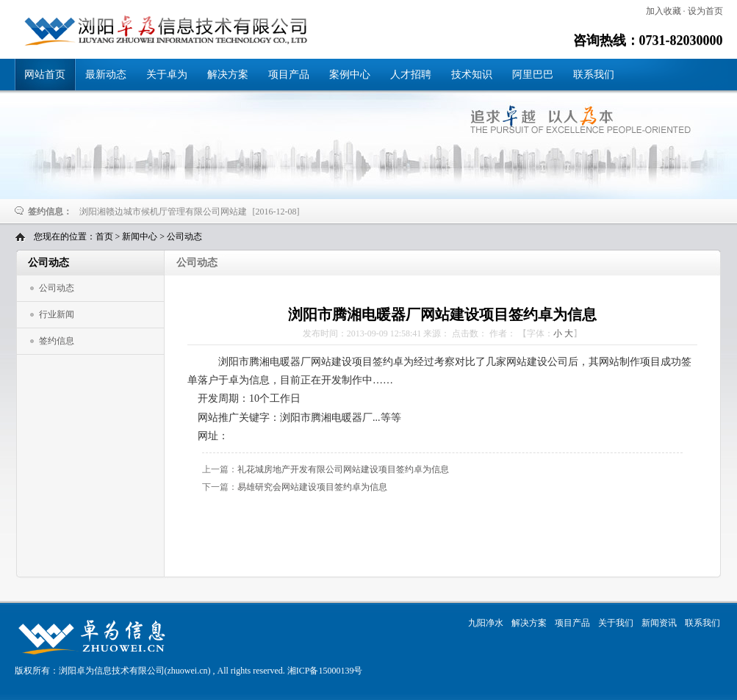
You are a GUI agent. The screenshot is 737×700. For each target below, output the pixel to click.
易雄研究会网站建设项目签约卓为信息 (312, 487)
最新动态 (106, 75)
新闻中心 (140, 237)
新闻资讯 (659, 623)
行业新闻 (57, 314)
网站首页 (45, 75)
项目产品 (289, 75)
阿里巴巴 (533, 75)
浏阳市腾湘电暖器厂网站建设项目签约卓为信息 (161, 30)
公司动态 (184, 237)
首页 (104, 237)
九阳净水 (486, 623)
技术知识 (472, 75)
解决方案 (228, 75)
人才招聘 (411, 75)
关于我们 (616, 623)
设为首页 (705, 11)
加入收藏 (664, 11)
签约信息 (57, 341)
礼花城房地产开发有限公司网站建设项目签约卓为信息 (343, 469)
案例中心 (350, 75)
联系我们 (594, 75)
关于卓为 (167, 75)
